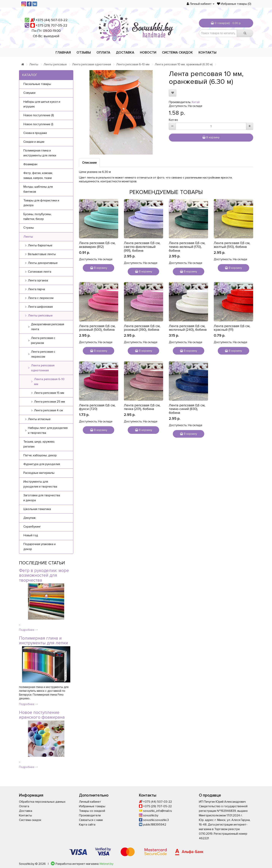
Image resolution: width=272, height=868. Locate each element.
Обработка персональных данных (42, 802)
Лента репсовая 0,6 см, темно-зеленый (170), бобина (187, 247)
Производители (90, 815)
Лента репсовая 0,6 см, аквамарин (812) (97, 245)
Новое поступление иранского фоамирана (42, 715)
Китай (196, 102)
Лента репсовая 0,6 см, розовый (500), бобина (97, 328)
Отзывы (84, 52)
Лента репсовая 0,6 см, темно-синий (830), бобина (187, 409)
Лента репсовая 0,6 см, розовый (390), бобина (142, 328)
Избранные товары (92, 806)
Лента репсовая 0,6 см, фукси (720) (97, 407)
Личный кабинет (90, 802)
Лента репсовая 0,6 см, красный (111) (232, 328)
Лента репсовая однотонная (92, 64)
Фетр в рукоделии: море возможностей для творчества (44, 575)
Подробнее (29, 630)
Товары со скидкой (92, 811)
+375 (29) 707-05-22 (52, 25)
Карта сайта (87, 825)
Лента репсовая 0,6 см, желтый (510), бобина (232, 245)
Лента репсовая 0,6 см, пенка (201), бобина (142, 407)
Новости (148, 52)
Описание (89, 163)
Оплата (103, 52)
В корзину (211, 137)
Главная (63, 52)
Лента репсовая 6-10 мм (133, 64)
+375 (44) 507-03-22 (52, 20)
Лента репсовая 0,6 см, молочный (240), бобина (188, 328)
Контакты (207, 52)
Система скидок (177, 52)
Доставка (125, 52)
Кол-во (173, 120)
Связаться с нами (91, 820)
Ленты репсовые (55, 64)
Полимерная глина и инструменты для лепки (43, 641)
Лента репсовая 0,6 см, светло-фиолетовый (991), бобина (142, 247)
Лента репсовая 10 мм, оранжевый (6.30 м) (184, 64)
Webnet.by (106, 864)
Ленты (34, 64)
